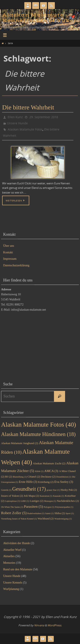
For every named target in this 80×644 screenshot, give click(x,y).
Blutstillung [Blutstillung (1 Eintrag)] (20, 477)
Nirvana (39, 625)
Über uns (9, 246)
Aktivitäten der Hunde (17, 543)
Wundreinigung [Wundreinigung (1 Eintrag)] (63, 519)
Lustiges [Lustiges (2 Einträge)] (37, 501)
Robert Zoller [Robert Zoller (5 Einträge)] (14, 513)
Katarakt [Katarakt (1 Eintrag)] (59, 496)
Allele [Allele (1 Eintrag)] (39, 471)
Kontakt (8, 252)
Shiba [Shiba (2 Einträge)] (60, 513)
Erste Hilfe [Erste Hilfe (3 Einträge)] (28, 482)
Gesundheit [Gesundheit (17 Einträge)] (29, 489)
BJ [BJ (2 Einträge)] (9, 477)
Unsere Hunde (17, 123)
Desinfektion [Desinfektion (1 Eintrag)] (64, 477)
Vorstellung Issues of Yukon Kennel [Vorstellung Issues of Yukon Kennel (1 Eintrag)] (19, 519)
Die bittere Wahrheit (28, 107)
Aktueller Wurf (12, 550)
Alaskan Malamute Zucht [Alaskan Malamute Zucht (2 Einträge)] (49, 463)
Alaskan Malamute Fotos (25, 129)
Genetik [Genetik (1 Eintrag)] (6, 490)
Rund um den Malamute (18, 569)
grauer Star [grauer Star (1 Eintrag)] (53, 490)
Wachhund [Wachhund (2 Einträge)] (46, 518)
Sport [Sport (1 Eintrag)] (70, 513)
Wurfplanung (11, 589)
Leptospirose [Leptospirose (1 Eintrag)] (13, 501)
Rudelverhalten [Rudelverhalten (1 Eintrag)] (36, 513)
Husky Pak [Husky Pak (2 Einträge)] (69, 490)
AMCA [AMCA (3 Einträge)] (51, 471)
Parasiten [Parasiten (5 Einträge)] (33, 506)
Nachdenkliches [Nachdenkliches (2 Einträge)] (68, 501)
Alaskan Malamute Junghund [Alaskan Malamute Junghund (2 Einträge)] (20, 443)
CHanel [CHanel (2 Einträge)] (34, 477)
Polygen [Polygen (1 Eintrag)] (49, 507)
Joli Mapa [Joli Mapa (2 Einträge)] (31, 496)
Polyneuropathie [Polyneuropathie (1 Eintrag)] (64, 507)
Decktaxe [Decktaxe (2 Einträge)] (48, 477)
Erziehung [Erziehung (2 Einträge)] (46, 482)
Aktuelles (9, 556)
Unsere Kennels (13, 583)
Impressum (10, 259)
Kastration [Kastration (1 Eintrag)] (46, 496)
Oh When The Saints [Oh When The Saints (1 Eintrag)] (12, 507)
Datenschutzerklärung (16, 265)
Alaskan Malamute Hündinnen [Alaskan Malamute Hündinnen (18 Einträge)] (38, 434)
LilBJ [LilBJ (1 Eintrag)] (25, 501)
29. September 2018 (44, 117)
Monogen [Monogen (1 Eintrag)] (50, 501)
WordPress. (55, 625)
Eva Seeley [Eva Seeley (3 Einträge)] (64, 482)
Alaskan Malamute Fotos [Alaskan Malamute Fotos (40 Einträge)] (39, 425)
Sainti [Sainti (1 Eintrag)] (49, 513)
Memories (9, 563)
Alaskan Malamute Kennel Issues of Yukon (40, 18)
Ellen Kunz (15, 117)
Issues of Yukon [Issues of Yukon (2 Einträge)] (12, 496)
